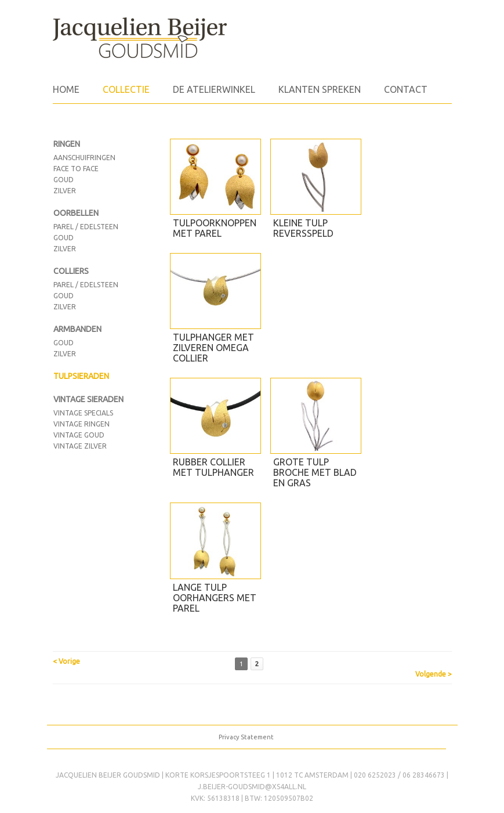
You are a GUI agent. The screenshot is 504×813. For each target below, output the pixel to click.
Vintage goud (79, 435)
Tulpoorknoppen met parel (215, 228)
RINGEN (67, 144)
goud (64, 180)
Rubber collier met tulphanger (213, 467)
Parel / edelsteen (86, 227)
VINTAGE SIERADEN (88, 399)
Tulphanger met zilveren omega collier (213, 348)
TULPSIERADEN (81, 376)
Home (66, 89)
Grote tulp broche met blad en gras (315, 472)
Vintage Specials (83, 413)
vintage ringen (81, 424)
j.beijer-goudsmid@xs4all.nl (252, 787)
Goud (64, 238)
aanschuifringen (84, 158)
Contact (406, 89)
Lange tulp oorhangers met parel (215, 598)
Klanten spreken (320, 89)
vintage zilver (80, 446)
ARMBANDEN (77, 329)
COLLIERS (71, 271)
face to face (76, 169)
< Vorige (66, 661)
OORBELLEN (76, 213)
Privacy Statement (246, 737)
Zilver (65, 249)
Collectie (126, 89)
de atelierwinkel (214, 89)
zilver (65, 191)
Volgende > (434, 674)
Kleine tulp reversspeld (303, 228)
